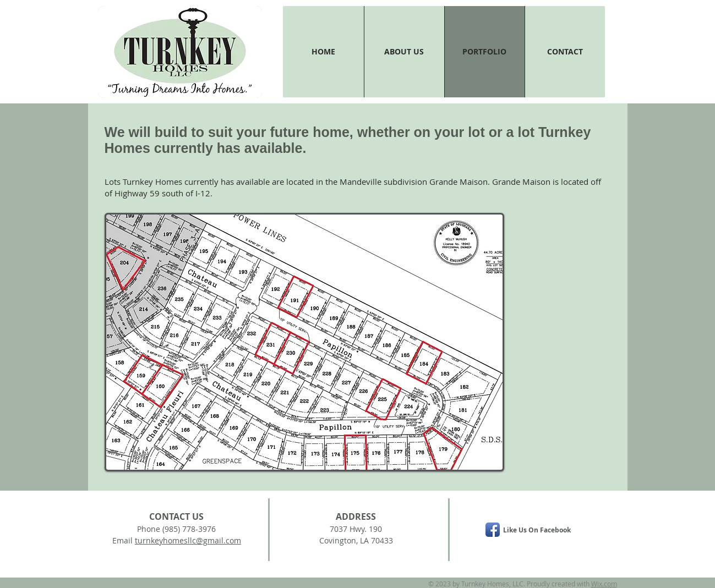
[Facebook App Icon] (493, 530)
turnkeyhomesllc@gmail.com (188, 540)
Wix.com (604, 584)
